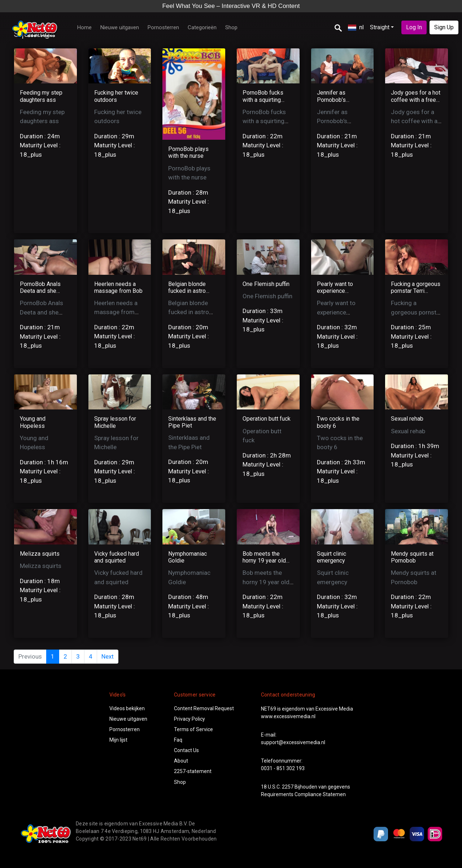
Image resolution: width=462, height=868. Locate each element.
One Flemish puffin (266, 284)
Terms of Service (193, 729)
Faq (178, 740)
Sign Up (444, 27)
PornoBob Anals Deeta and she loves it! (40, 291)
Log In (414, 27)
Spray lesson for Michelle (115, 422)
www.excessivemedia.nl (288, 716)
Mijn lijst (118, 740)
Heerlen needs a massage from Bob (118, 287)
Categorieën (202, 27)
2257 (288, 787)
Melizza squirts (40, 554)
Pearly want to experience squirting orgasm (338, 291)
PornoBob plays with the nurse (188, 152)
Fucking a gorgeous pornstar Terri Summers (416, 291)
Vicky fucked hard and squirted (117, 557)
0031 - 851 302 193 (283, 768)
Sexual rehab (407, 419)
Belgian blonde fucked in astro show (187, 291)
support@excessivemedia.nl (293, 742)
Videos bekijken (127, 708)
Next (108, 656)
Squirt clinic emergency (332, 557)
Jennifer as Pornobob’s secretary (331, 99)
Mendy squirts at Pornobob (412, 557)
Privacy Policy (189, 719)
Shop (231, 27)
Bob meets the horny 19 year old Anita (264, 561)
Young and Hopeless (33, 422)
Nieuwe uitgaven (120, 27)
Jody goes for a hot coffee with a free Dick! (416, 99)
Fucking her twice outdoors (116, 96)
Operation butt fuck (267, 419)
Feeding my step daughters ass (41, 96)
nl (356, 27)
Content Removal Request (204, 708)
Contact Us (186, 750)
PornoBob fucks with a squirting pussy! (263, 99)
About (181, 761)
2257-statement (193, 771)
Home (84, 27)
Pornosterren (163, 27)
